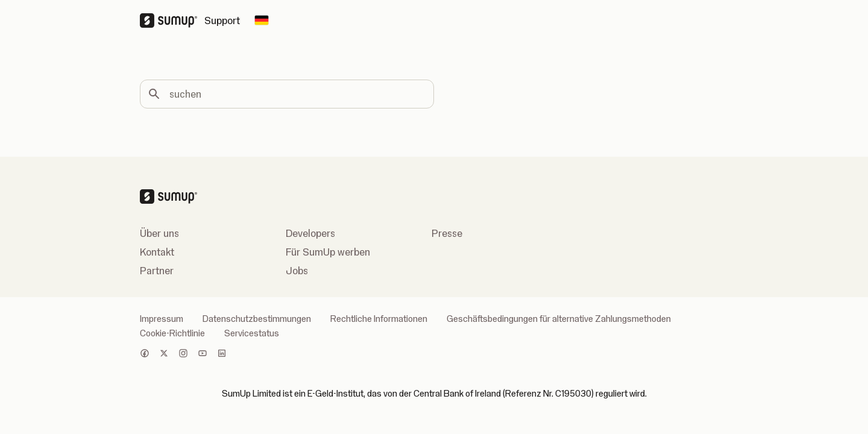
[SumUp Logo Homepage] (172, 20)
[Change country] (262, 20)
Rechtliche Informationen (379, 319)
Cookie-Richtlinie (172, 333)
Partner (157, 271)
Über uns (159, 233)
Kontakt (157, 252)
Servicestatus (252, 333)
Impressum (162, 319)
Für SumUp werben (328, 252)
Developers (310, 233)
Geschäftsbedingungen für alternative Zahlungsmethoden (559, 319)
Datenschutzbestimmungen (257, 319)
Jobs (297, 271)
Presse (447, 233)
